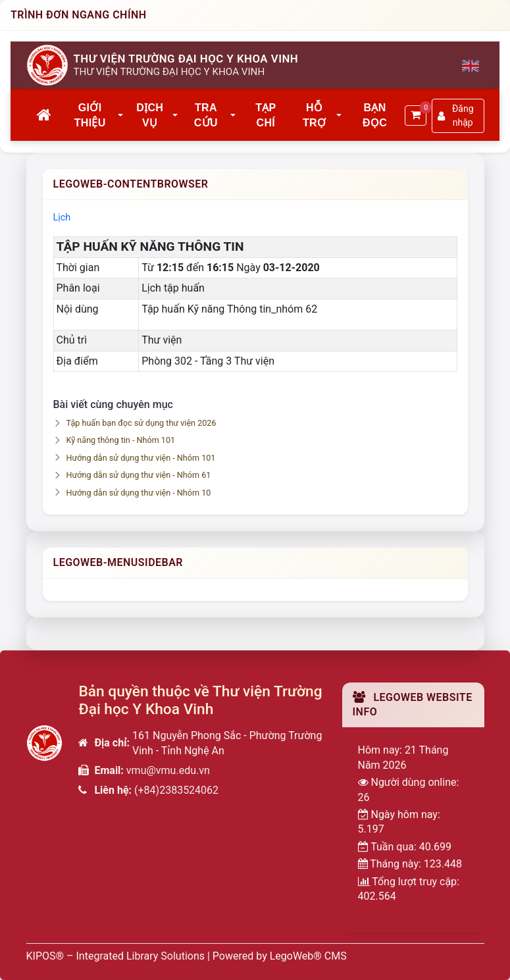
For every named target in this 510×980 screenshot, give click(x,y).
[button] (121, 116)
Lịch (62, 218)
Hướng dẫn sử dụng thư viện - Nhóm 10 (139, 493)
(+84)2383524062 (176, 790)
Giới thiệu (90, 115)
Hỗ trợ (314, 115)
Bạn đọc (375, 115)
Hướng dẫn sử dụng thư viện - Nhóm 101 (141, 458)
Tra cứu (206, 115)
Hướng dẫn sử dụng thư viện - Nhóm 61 (139, 475)
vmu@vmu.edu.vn (168, 770)
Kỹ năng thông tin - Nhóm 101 (121, 440)
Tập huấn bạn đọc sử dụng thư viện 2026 (141, 423)
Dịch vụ (150, 115)
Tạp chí (266, 115)
